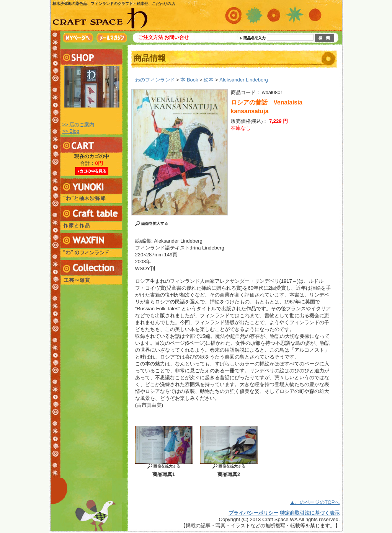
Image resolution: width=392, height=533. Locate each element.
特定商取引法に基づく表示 (310, 513)
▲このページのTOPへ (315, 502)
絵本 (209, 80)
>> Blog (71, 131)
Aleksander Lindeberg (243, 80)
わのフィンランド (155, 80)
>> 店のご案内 (78, 125)
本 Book (189, 80)
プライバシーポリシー (253, 513)
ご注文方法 (151, 37)
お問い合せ (177, 37)
